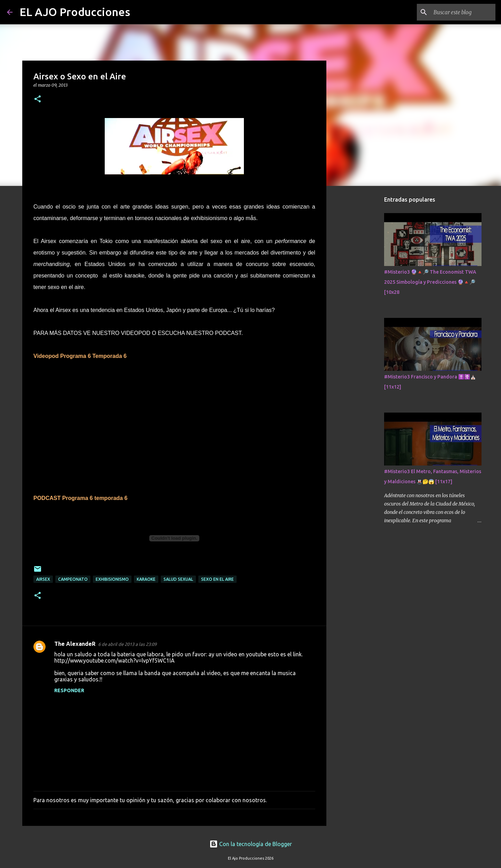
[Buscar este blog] (459, 12)
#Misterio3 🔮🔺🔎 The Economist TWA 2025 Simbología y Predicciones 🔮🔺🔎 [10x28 (430, 282)
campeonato (73, 579)
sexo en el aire (217, 579)
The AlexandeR (75, 644)
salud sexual (178, 579)
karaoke (146, 579)
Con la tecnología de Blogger (251, 844)
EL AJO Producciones (75, 12)
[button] (38, 99)
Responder (69, 690)
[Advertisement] (362, 301)
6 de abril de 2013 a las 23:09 (127, 644)
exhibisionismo (112, 579)
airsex (43, 579)
